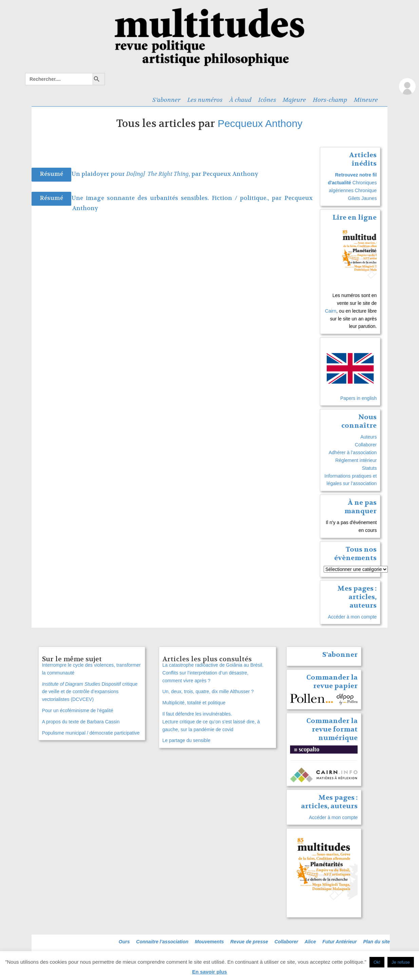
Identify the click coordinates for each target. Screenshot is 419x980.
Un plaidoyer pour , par (137, 174)
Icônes (267, 100)
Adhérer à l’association (353, 452)
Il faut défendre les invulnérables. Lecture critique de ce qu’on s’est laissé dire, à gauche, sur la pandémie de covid (211, 722)
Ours (124, 942)
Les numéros (205, 100)
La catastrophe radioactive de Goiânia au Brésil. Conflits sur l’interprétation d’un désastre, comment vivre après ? (213, 673)
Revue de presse (249, 942)
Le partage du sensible (187, 740)
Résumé (51, 174)
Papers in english (358, 398)
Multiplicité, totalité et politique (194, 703)
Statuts (369, 468)
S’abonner (166, 100)
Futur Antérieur (339, 942)
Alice (310, 942)
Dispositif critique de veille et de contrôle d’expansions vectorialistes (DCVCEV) (90, 692)
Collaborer (366, 445)
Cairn (331, 311)
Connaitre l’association (162, 942)
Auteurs (368, 437)
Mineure (366, 100)
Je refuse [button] (401, 962)
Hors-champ (330, 100)
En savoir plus (209, 972)
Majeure (294, 100)
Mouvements (209, 942)
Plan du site (376, 942)
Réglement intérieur (356, 460)
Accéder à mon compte (352, 617)
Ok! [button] (377, 962)
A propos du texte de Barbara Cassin (81, 722)
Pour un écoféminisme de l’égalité (78, 710)
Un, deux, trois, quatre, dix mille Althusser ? (208, 691)
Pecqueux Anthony (260, 123)
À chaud (240, 100)
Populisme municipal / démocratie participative (91, 733)
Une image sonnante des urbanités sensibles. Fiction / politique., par (178, 198)
